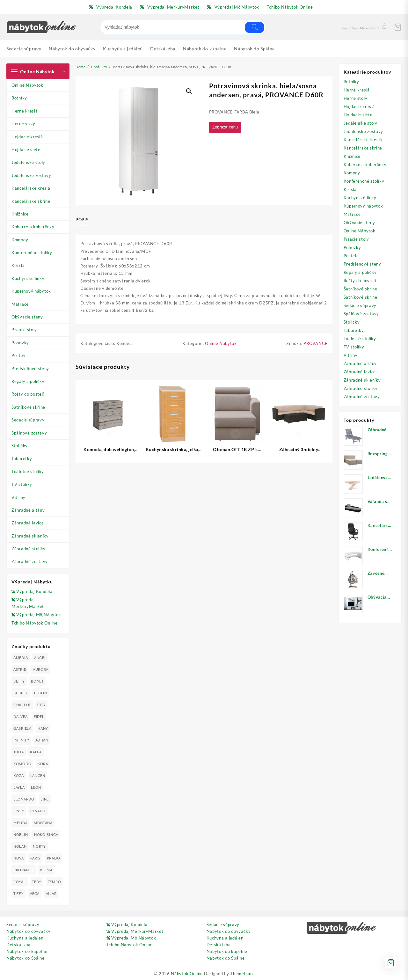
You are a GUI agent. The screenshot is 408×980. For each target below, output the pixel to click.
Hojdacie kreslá (27, 137)
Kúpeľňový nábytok (31, 291)
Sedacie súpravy (28, 420)
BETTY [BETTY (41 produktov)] (19, 681)
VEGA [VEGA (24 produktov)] (35, 893)
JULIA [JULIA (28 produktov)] (19, 752)
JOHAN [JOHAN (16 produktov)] (42, 740)
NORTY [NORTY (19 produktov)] (39, 846)
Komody (20, 240)
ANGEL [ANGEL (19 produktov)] (40, 658)
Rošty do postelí (28, 394)
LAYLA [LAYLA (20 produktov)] (19, 787)
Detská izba (18, 945)
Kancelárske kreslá (31, 188)
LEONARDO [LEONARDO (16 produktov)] (24, 799)
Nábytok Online (187, 974)
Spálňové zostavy (29, 433)
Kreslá (18, 265)
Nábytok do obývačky (29, 931)
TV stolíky (22, 484)
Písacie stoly (24, 330)
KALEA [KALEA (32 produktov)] (36, 752)
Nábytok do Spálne (25, 958)
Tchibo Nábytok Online (35, 623)
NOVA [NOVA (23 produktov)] (19, 858)
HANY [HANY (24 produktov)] (43, 728)
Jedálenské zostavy (31, 175)
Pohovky (20, 343)
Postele (19, 355)
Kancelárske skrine (31, 201)
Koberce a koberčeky (33, 227)
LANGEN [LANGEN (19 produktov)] (38, 775)
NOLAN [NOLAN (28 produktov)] (20, 846)
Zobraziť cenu (227, 127)
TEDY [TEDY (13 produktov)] (37, 882)
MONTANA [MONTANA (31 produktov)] (43, 823)
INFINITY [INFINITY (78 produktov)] (21, 740)
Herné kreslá (25, 111)
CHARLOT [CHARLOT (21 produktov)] (22, 705)
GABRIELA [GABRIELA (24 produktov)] (22, 728)
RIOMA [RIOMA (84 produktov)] (46, 870)
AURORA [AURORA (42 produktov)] (41, 669)
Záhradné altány (28, 510)
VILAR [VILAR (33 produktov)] (51, 893)
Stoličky (20, 446)
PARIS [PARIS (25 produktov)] (36, 858)
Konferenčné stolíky (32, 252)
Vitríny (18, 497)
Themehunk (242, 974)
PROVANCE (316, 344)
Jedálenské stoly (28, 162)
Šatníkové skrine (28, 407)
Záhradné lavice (28, 523)
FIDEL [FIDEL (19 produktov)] (39, 717)
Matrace (20, 304)
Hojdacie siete (26, 150)
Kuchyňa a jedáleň (25, 938)
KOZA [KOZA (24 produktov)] (19, 775)
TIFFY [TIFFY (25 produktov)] (18, 893)
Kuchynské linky (28, 278)
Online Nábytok (27, 85)
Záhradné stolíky (29, 549)
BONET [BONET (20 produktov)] (37, 681)
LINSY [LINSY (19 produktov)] (19, 811)
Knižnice (20, 214)
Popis (82, 220)
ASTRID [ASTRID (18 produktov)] (20, 669)
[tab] (84, 220)
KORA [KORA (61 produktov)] (43, 764)
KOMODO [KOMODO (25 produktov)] (22, 764)
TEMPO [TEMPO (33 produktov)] (55, 882)
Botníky (19, 98)
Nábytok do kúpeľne (27, 951)
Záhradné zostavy (30, 561)
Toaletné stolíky (28, 472)
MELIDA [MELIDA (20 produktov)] (20, 823)
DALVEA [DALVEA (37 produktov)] (20, 717)
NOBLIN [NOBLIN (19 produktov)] (21, 834)
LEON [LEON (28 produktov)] (36, 787)
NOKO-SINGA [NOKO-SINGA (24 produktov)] (46, 834)
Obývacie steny (27, 317)
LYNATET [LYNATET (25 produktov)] (38, 811)
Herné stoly (23, 124)
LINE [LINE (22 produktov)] (45, 799)
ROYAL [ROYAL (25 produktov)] (20, 882)
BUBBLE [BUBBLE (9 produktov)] (21, 693)
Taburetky (22, 458)
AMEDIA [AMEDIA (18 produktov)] (21, 658)
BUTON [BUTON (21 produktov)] (41, 693)
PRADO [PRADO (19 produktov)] (54, 858)
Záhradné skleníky (30, 536)
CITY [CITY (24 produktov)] (42, 705)
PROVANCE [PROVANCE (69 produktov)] (24, 870)
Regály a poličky (28, 381)
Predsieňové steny (30, 369)
